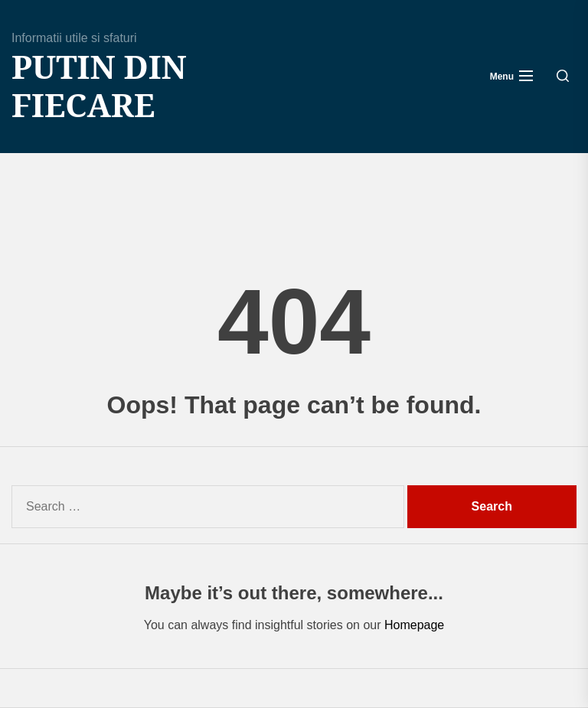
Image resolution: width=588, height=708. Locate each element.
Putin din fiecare (99, 86)
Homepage (414, 625)
